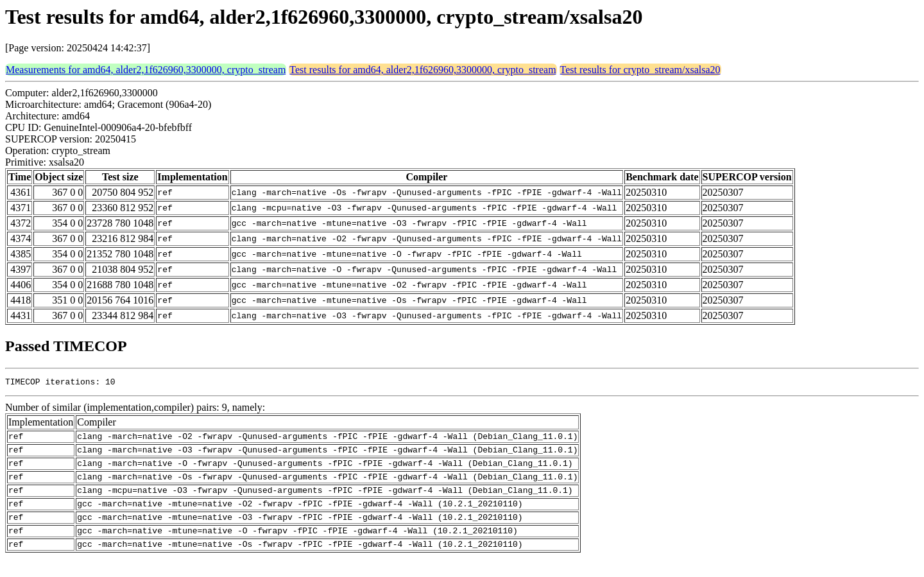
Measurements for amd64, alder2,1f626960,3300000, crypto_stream (146, 70)
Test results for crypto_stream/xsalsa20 (640, 70)
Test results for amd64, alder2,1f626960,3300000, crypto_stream (423, 70)
